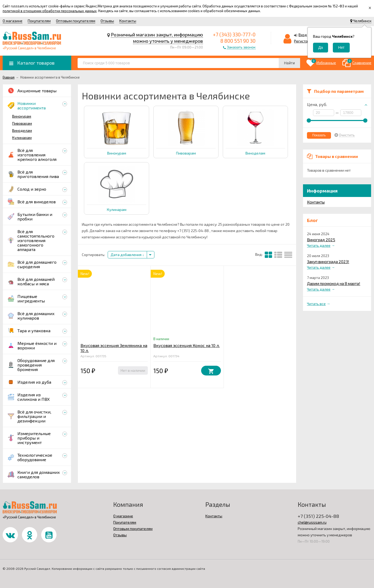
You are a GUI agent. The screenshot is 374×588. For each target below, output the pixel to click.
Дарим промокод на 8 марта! (334, 283)
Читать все (316, 304)
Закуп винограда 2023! (328, 262)
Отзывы (107, 21)
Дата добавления (127, 255)
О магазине (13, 21)
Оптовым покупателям (76, 21)
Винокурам (22, 116)
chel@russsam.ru (312, 522)
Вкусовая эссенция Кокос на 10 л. (186, 345)
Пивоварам (22, 123)
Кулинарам (22, 138)
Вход (303, 35)
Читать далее (319, 245)
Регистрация (305, 41)
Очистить (347, 135)
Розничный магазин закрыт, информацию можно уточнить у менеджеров (157, 38)
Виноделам (22, 130)
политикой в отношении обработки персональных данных (50, 11)
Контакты (128, 21)
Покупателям (39, 21)
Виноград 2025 (321, 240)
